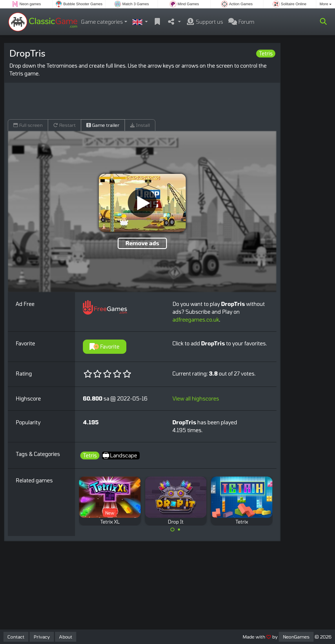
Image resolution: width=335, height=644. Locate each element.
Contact (16, 637)
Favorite (104, 347)
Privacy (42, 637)
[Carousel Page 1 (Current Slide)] (172, 530)
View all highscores (196, 398)
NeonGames (296, 637)
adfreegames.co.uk (196, 320)
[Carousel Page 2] (179, 530)
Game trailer (103, 125)
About (66, 637)
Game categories (102, 22)
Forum (241, 22)
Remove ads (142, 243)
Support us (205, 22)
